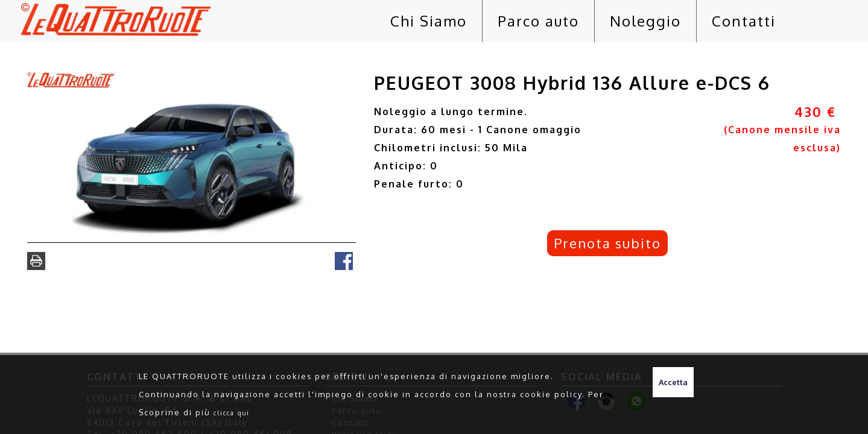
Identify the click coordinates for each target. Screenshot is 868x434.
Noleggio (645, 21)
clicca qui (232, 413)
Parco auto (538, 21)
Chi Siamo (429, 21)
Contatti (744, 21)
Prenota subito (607, 243)
